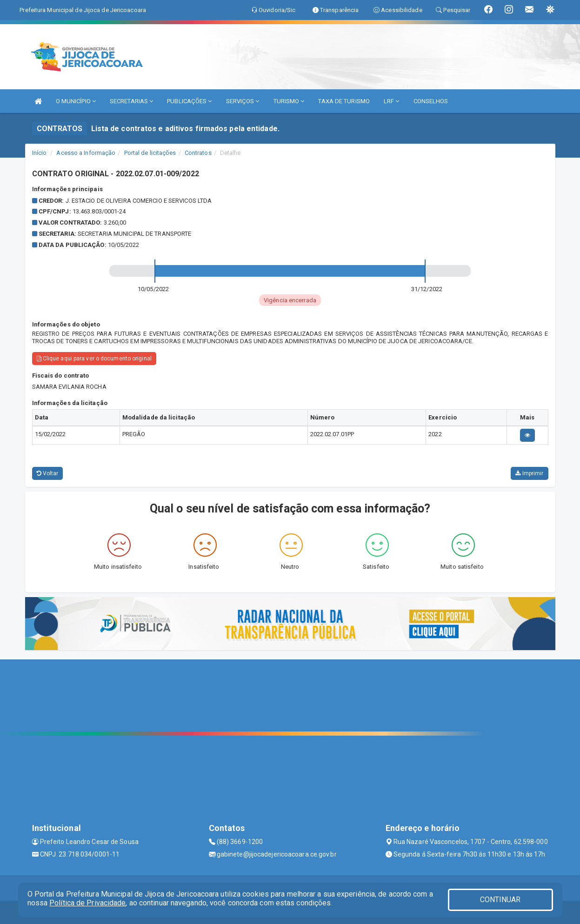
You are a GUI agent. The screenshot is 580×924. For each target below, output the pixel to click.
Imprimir (529, 473)
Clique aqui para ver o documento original (94, 359)
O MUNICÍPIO (76, 101)
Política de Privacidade (87, 903)
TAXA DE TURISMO (344, 101)
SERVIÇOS (243, 101)
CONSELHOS (431, 101)
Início (40, 153)
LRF (392, 101)
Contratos (198, 153)
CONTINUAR (500, 900)
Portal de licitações (150, 153)
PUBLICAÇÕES (189, 101)
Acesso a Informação (86, 153)
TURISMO (289, 101)
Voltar (48, 473)
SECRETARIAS (131, 101)
